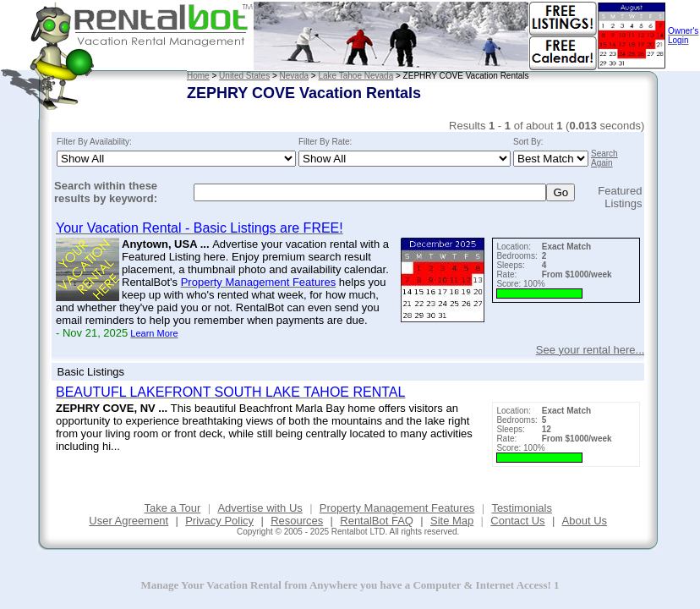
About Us (585, 521)
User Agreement (129, 521)
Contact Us (517, 521)
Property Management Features (397, 508)
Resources (297, 521)
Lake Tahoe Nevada (355, 76)
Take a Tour (172, 508)
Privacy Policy (219, 521)
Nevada (294, 76)
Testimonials (522, 508)
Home (198, 76)
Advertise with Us (260, 508)
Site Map (452, 521)
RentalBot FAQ (377, 521)
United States (244, 76)
